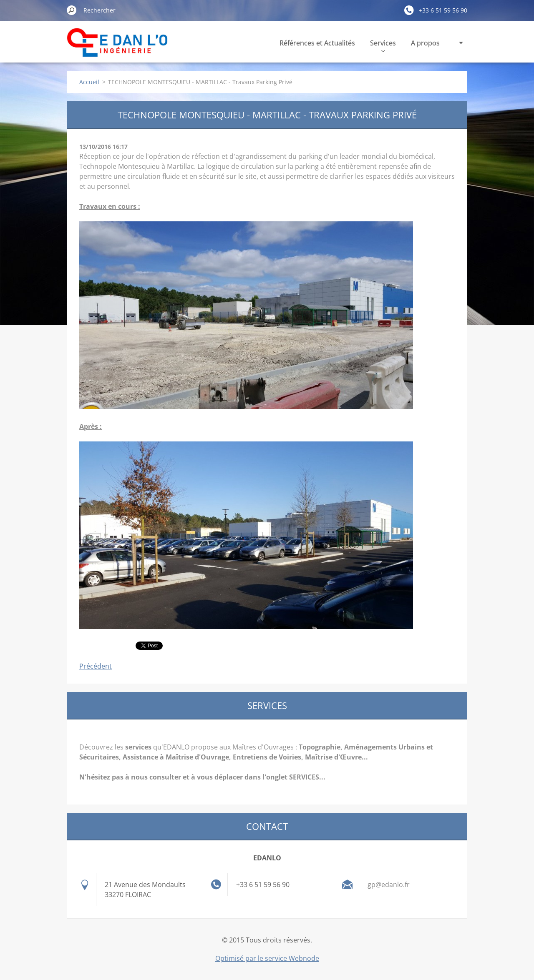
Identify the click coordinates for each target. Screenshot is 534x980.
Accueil (89, 82)
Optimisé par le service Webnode (267, 958)
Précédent (96, 666)
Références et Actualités (317, 43)
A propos (425, 43)
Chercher (72, 10)
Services (383, 45)
